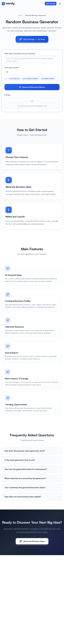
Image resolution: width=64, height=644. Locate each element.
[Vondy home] (8, 4)
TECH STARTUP (14, 79)
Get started (51, 4)
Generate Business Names (32, 87)
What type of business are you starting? (20, 53)
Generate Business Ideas (32, 541)
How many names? (12, 68)
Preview (7, 95)
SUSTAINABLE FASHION (30, 79)
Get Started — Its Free (32, 39)
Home (20, 15)
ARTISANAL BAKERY (48, 79)
